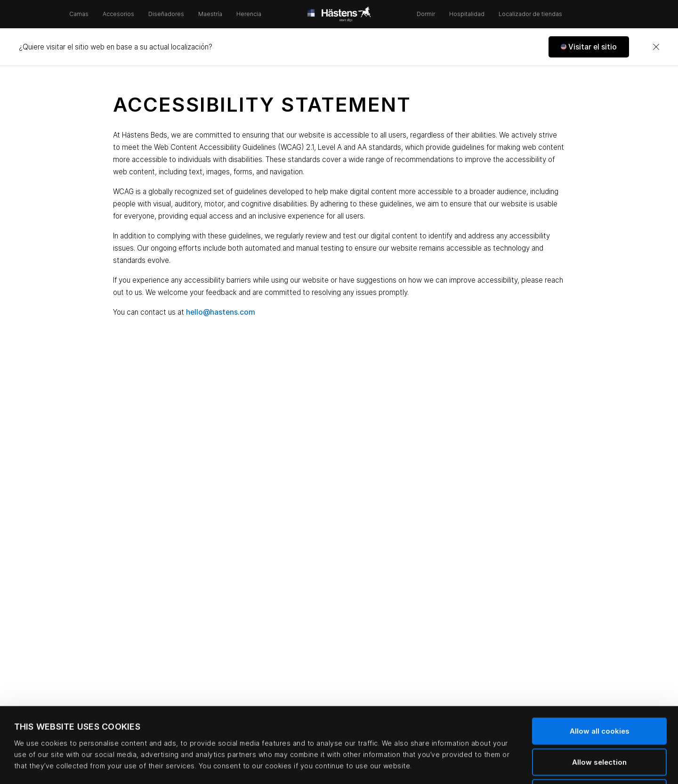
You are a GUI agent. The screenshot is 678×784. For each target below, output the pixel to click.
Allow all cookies (600, 660)
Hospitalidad (467, 14)
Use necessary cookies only (600, 722)
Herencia (249, 14)
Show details (398, 765)
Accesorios (118, 14)
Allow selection (599, 691)
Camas (79, 14)
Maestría (210, 14)
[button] (589, 47)
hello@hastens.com (221, 312)
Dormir (426, 14)
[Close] (656, 47)
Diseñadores (166, 14)
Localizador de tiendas (530, 14)
